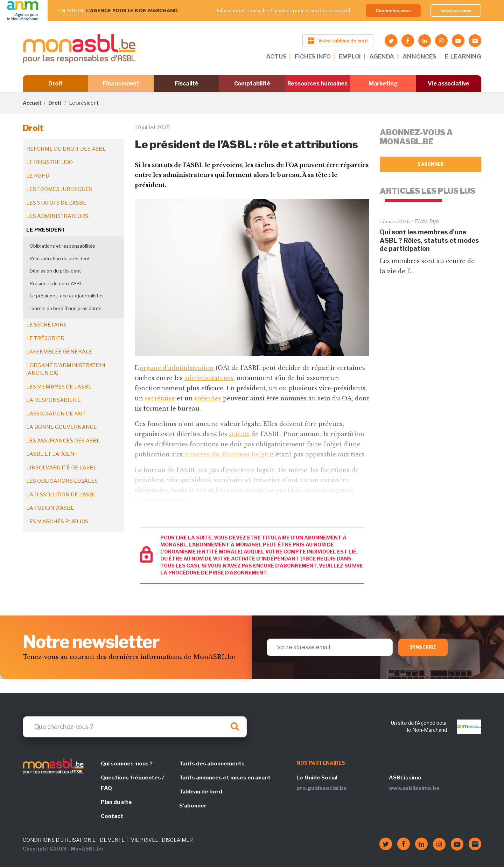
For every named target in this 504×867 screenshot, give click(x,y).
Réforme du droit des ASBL (66, 149)
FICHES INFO (313, 56)
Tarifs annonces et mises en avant (225, 778)
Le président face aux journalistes (67, 296)
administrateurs (209, 378)
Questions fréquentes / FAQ (132, 783)
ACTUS (276, 56)
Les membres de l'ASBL (59, 387)
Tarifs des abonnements (212, 764)
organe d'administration (177, 368)
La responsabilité (54, 400)
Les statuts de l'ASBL (56, 203)
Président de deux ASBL (56, 283)
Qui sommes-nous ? (127, 764)
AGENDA (382, 56)
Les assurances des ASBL (63, 441)
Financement (121, 84)
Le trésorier (45, 338)
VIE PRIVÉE (145, 840)
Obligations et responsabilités (62, 246)
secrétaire (160, 398)
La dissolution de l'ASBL (61, 495)
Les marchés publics (57, 522)
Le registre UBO (50, 162)
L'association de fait (56, 414)
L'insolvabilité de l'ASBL (61, 468)
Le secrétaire (47, 325)
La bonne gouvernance (62, 427)
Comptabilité (252, 84)
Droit (55, 84)
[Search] (135, 727)
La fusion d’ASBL (50, 508)
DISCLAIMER (177, 840)
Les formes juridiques (59, 189)
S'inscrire (423, 647)
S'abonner (431, 164)
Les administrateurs (57, 216)
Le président (46, 230)
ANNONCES (419, 56)
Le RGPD (38, 176)
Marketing (383, 84)
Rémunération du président (60, 259)
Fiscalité (186, 84)
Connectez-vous (393, 11)
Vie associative (449, 84)
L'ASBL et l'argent (52, 454)
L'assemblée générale (59, 352)
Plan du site (116, 802)
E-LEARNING (463, 56)
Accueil (32, 103)
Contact (112, 816)
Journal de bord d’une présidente (66, 308)
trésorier (208, 398)
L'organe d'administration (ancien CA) (66, 369)
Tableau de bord (201, 792)
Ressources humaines (317, 84)
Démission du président (55, 271)
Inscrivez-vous (456, 11)
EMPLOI (350, 56)
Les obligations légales (62, 481)
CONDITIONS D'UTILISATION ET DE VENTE (74, 840)
